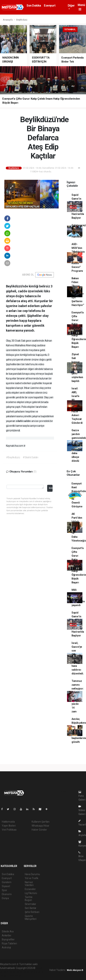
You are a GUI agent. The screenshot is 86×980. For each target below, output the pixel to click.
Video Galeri (82, 810)
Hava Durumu (32, 874)
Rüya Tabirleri (9, 943)
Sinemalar (30, 904)
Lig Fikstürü (31, 893)
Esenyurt (50, 6)
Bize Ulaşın (82, 856)
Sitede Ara (8, 931)
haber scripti (30, 972)
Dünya (5, 898)
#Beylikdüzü (13, 457)
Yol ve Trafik (32, 878)
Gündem (7, 882)
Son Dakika (34, 6)
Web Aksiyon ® (75, 970)
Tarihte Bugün (29, 899)
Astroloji (6, 947)
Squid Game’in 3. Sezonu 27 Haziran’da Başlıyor (78, 206)
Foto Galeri (82, 796)
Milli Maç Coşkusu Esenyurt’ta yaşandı (78, 598)
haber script (15, 976)
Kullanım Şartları (41, 822)
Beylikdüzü (22, 20)
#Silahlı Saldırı (31, 457)
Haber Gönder (39, 830)
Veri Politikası (9, 830)
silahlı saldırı (24, 421)
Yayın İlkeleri (9, 826)
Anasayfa (8, 20)
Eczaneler (30, 889)
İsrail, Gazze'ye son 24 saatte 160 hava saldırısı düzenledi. (78, 658)
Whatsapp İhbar (40, 826)
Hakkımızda (8, 822)
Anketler (7, 935)
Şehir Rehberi (32, 912)
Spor (4, 890)
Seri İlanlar (31, 908)
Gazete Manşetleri (31, 917)
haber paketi (16, 972)
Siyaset (6, 886)
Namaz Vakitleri (29, 884)
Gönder (51, 488)
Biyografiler (8, 939)
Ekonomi (7, 894)
